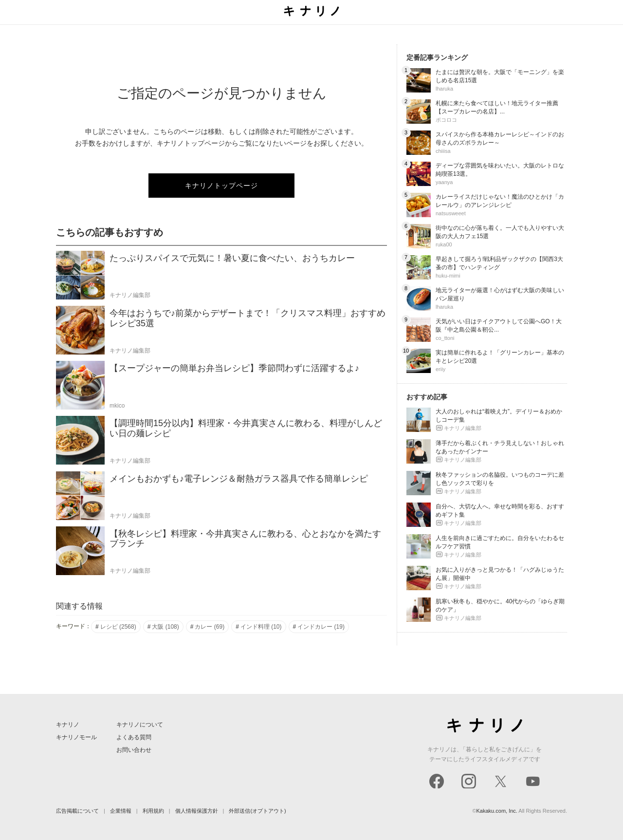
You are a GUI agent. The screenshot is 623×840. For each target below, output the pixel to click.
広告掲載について (77, 811)
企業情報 (121, 811)
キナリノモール (76, 737)
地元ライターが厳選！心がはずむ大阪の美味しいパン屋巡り (500, 294)
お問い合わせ (134, 750)
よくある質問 (134, 737)
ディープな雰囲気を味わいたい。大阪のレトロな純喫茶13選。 (500, 170)
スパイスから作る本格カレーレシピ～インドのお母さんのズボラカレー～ (500, 139)
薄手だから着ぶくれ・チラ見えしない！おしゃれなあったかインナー (500, 447)
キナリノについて (140, 725)
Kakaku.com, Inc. (497, 811)
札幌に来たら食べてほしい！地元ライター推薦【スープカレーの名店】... (497, 107)
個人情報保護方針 (197, 811)
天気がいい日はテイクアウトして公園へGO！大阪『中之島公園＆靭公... (499, 326)
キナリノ (68, 725)
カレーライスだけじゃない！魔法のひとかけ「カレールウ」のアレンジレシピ (500, 201)
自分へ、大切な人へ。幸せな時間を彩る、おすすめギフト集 (500, 511)
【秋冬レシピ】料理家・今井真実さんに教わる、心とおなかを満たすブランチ (245, 539)
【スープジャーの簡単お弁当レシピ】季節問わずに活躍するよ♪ (234, 368)
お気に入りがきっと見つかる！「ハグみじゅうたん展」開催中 (500, 574)
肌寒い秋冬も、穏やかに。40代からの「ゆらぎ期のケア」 (500, 606)
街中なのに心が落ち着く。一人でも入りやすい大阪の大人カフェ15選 (500, 232)
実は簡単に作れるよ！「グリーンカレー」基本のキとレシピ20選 (500, 357)
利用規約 (153, 811)
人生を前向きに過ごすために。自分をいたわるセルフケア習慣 (500, 542)
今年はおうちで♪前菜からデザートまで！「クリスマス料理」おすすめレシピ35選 (247, 318)
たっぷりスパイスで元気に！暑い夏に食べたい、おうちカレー (232, 258)
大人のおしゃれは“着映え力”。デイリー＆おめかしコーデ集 (499, 416)
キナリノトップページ (221, 186)
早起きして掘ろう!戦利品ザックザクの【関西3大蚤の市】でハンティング (499, 263)
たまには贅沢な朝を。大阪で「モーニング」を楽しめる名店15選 (500, 76)
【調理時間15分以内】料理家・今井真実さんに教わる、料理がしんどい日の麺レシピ (246, 428)
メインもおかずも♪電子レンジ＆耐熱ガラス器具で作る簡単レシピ (239, 479)
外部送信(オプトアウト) (257, 811)
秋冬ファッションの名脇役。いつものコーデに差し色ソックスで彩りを (500, 479)
